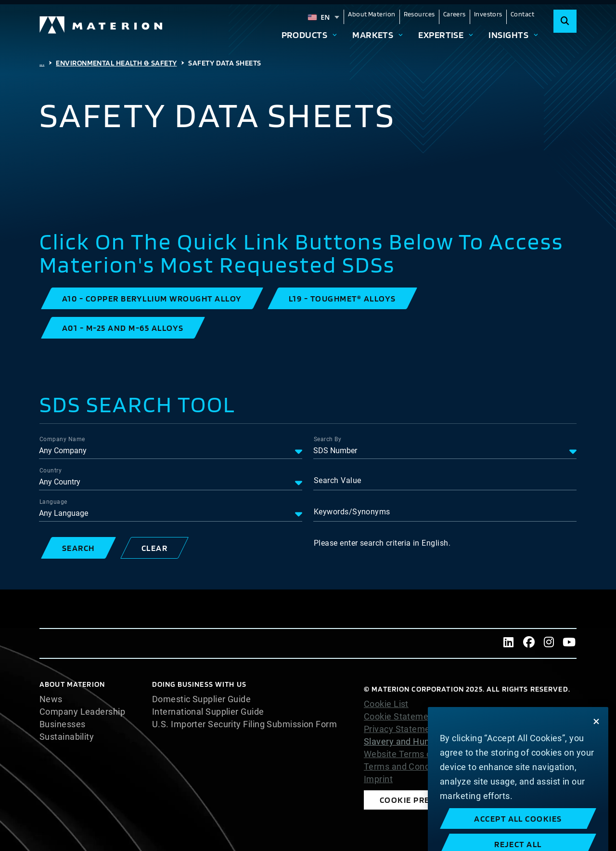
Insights (508, 35)
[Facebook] (529, 643)
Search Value (337, 480)
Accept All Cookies (518, 841)
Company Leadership (82, 712)
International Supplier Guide (208, 712)
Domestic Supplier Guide (201, 699)
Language (53, 502)
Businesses (63, 724)
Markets (373, 35)
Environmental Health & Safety (116, 63)
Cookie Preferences (426, 800)
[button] (152, 298)
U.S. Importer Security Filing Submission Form (244, 724)
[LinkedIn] (509, 643)
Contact (522, 14)
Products (305, 35)
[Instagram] (549, 643)
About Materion (372, 14)
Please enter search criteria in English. (382, 543)
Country (51, 471)
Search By (327, 439)
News (51, 699)
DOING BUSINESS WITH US (199, 684)
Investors (488, 14)
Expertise (441, 35)
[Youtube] (569, 643)
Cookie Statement (400, 717)
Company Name (62, 439)
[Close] (596, 743)
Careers (455, 14)
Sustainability (67, 737)
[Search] (565, 21)
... (42, 63)
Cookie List (386, 704)
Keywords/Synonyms (352, 512)
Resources (419, 14)
